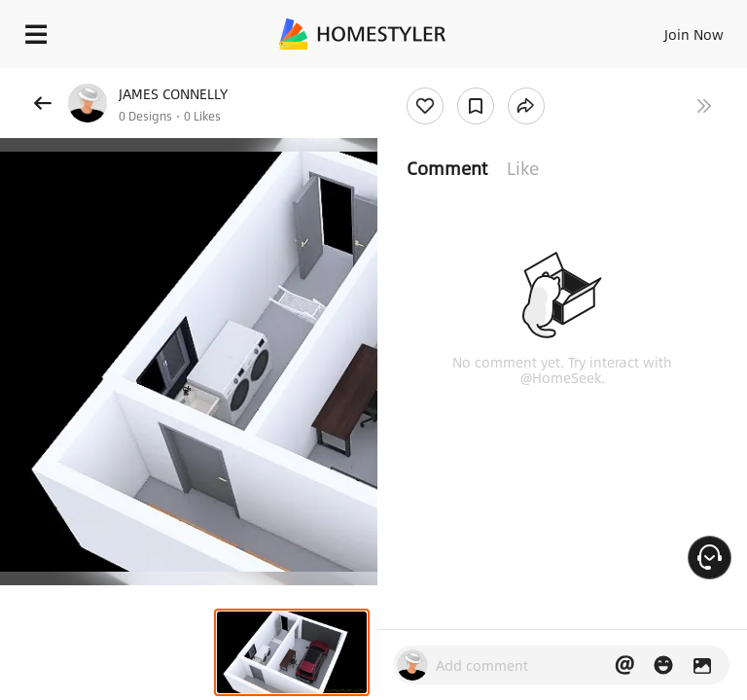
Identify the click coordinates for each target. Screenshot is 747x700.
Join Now (694, 34)
